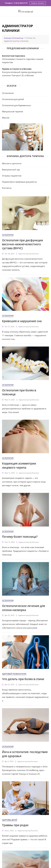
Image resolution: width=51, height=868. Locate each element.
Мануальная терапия (13, 111)
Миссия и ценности (12, 163)
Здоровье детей (10, 820)
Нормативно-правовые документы (20, 182)
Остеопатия (8, 93)
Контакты (7, 188)
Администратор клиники (28, 254)
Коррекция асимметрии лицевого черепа (19, 465)
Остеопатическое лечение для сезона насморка (24, 608)
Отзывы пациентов (12, 176)
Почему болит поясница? (20, 537)
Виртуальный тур (11, 170)
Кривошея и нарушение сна (22, 321)
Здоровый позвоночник (14, 674)
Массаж (6, 118)
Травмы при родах (15, 825)
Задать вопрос (38, 3)
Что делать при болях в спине (23, 679)
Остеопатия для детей (13, 99)
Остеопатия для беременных (16, 105)
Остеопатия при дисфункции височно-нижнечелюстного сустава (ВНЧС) (23, 244)
